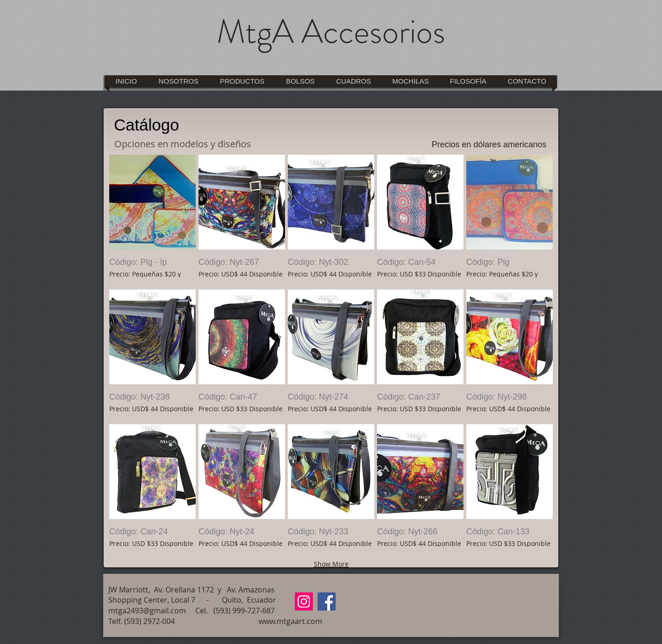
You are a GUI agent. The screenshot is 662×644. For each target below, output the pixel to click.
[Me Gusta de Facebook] (518, 593)
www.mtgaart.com (290, 621)
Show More (331, 564)
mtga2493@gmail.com (147, 611)
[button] (152, 221)
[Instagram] (304, 601)
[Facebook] (327, 601)
